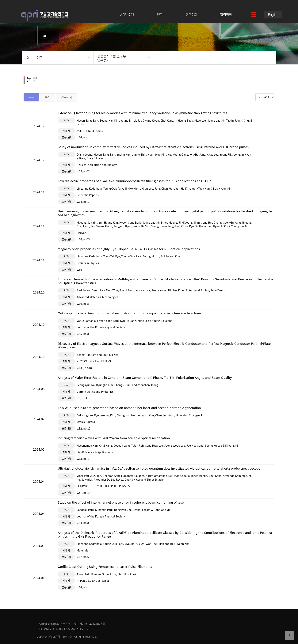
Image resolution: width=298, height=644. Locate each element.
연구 (160, 15)
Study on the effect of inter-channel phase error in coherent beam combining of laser (121, 502)
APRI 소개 (127, 15)
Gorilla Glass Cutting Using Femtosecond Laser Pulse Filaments (105, 567)
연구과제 (67, 97)
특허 (48, 97)
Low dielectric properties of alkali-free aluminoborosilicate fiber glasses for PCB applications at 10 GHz (134, 181)
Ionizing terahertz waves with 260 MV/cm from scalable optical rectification (114, 438)
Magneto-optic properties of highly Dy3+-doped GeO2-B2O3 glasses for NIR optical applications (129, 249)
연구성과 (191, 15)
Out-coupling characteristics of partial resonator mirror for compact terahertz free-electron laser (130, 313)
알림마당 (226, 15)
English (273, 15)
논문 (31, 97)
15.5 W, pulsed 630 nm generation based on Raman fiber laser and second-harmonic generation (129, 408)
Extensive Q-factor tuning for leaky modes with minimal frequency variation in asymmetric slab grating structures (142, 113)
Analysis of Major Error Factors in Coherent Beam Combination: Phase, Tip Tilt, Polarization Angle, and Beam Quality (145, 378)
